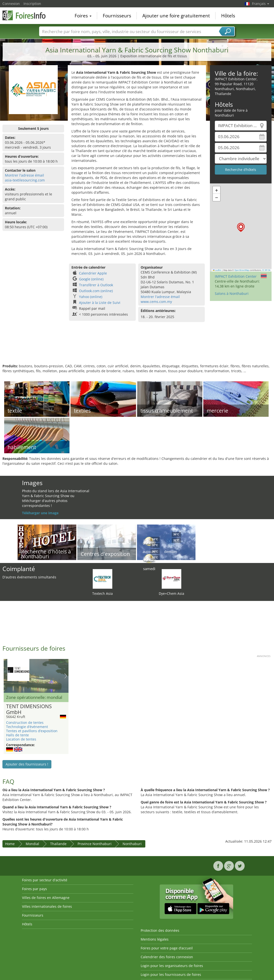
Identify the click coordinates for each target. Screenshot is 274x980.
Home (10, 844)
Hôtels (228, 16)
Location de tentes (21, 739)
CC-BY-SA (266, 270)
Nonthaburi (132, 844)
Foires (83, 16)
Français (261, 4)
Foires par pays (34, 889)
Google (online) (91, 279)
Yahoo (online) (91, 297)
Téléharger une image (40, 513)
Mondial (32, 844)
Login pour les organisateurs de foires (172, 966)
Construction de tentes (25, 723)
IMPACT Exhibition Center (236, 276)
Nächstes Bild (66, 676)
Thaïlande (58, 844)
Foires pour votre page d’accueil (167, 948)
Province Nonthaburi (95, 844)
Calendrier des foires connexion (167, 957)
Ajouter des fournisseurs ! (27, 764)
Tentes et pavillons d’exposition (32, 731)
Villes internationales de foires (47, 906)
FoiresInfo (27, 15)
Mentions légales (155, 939)
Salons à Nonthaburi (232, 293)
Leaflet (217, 270)
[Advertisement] (136, 348)
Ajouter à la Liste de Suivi (100, 303)
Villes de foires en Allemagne (46, 898)
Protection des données (160, 930)
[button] (241, 227)
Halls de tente (17, 735)
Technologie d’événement (27, 727)
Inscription (32, 4)
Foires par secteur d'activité (45, 880)
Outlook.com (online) (96, 291)
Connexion (11, 4)
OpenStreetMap (242, 270)
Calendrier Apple (93, 273)
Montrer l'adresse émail (24, 175)
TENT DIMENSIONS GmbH (29, 709)
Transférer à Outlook (96, 285)
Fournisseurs (117, 16)
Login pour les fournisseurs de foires (171, 974)
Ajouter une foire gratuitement (176, 16)
